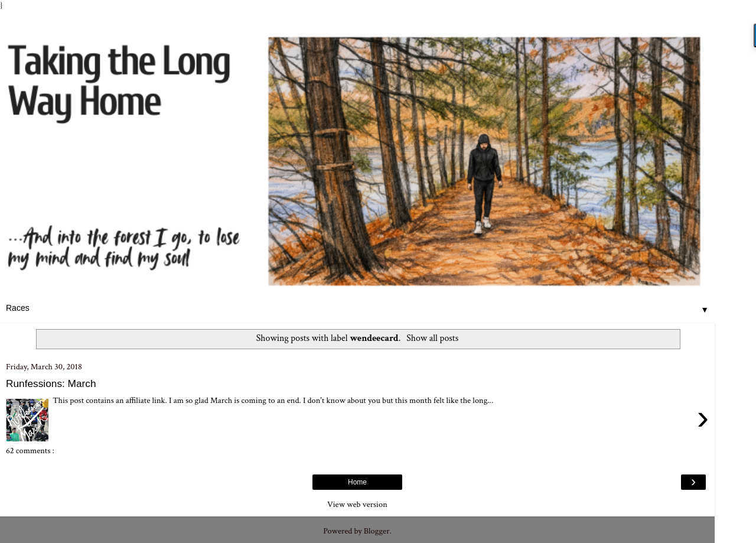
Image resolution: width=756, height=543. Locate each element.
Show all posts (432, 338)
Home (357, 482)
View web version (357, 504)
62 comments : (30, 451)
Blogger (377, 531)
